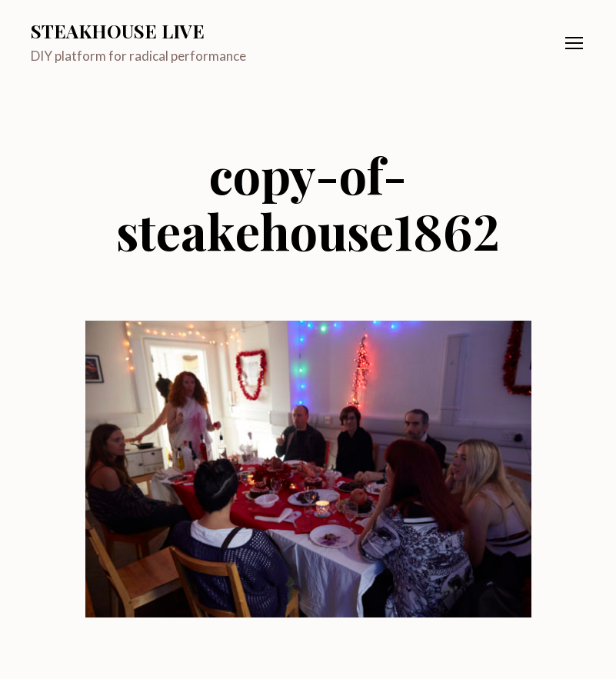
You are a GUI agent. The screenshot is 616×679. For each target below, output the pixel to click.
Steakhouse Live (118, 31)
